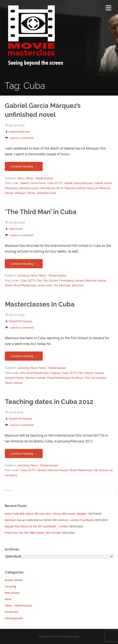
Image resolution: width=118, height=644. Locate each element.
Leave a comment (22, 138)
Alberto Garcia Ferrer (33, 183)
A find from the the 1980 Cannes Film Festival (33, 533)
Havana (80, 280)
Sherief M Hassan (20, 321)
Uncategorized (14, 618)
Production (11, 612)
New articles (12, 593)
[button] (108, 8)
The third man (62, 285)
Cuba (50, 183)
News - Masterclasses (40, 178)
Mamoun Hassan (96, 280)
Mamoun (93, 188)
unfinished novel (46, 193)
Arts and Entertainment (34, 373)
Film (39, 280)
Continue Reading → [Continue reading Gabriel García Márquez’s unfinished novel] (24, 166)
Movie (31, 193)
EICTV (59, 183)
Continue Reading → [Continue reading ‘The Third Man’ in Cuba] (24, 264)
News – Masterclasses (18, 605)
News (21, 178)
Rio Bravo (77, 378)
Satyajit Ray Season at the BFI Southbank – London (37, 526)
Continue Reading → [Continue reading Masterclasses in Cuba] (24, 356)
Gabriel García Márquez (78, 183)
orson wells (45, 285)
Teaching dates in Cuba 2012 (49, 402)
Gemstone (16, 229)
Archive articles (14, 580)
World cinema (14, 383)
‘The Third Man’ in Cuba (41, 212)
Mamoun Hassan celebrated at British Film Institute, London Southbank (49, 520)
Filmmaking (66, 280)
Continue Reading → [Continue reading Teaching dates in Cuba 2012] (24, 453)
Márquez (21, 193)
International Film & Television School (63, 188)
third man (78, 285)
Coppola (55, 373)
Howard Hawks (14, 378)
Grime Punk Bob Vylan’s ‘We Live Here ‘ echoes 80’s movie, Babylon (46, 514)
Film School (51, 280)
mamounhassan (19, 132)
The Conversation (96, 378)
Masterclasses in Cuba (40, 304)
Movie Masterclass (25, 285)
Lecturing (23, 275)
